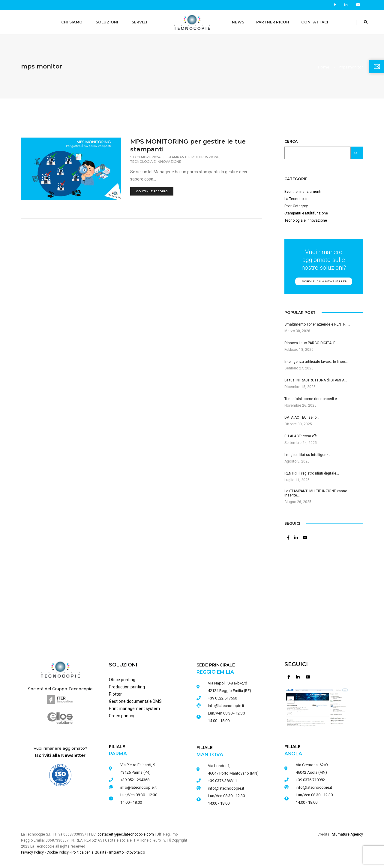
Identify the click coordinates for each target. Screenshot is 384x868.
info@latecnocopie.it (138, 785)
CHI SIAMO (72, 22)
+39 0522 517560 (222, 696)
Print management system (134, 706)
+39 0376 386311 (222, 778)
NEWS (238, 22)
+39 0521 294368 (135, 777)
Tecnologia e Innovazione (156, 159)
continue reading (152, 189)
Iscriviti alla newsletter (324, 279)
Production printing (127, 684)
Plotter (115, 692)
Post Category (296, 204)
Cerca (291, 139)
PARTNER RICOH (273, 22)
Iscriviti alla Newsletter (60, 753)
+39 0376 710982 (310, 777)
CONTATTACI (315, 22)
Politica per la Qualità (89, 850)
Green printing (122, 713)
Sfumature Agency (348, 832)
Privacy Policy (32, 850)
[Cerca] (357, 150)
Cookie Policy (58, 850)
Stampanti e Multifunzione (193, 155)
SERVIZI (139, 22)
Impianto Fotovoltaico (127, 850)
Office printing (122, 677)
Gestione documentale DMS (135, 699)
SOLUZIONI (107, 22)
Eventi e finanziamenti (303, 189)
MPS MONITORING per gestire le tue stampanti (188, 143)
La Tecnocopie (296, 196)
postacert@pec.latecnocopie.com (126, 832)
